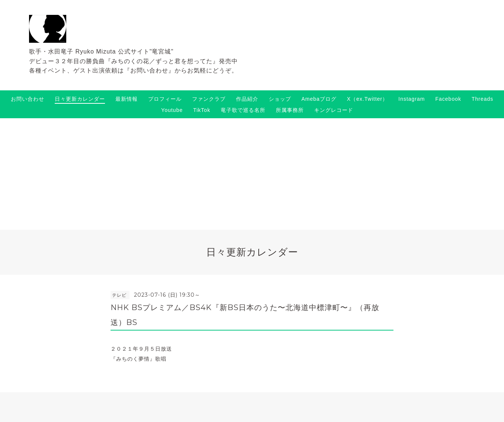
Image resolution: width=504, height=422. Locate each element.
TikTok (202, 110)
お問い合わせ (28, 99)
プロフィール (165, 99)
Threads (482, 99)
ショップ (280, 99)
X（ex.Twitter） (367, 99)
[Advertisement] (252, 174)
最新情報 (127, 99)
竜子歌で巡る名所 (243, 110)
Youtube (172, 110)
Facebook (448, 99)
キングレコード (334, 110)
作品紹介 (247, 99)
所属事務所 (290, 110)
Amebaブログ (319, 99)
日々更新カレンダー (80, 99)
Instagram (412, 99)
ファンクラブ (209, 99)
